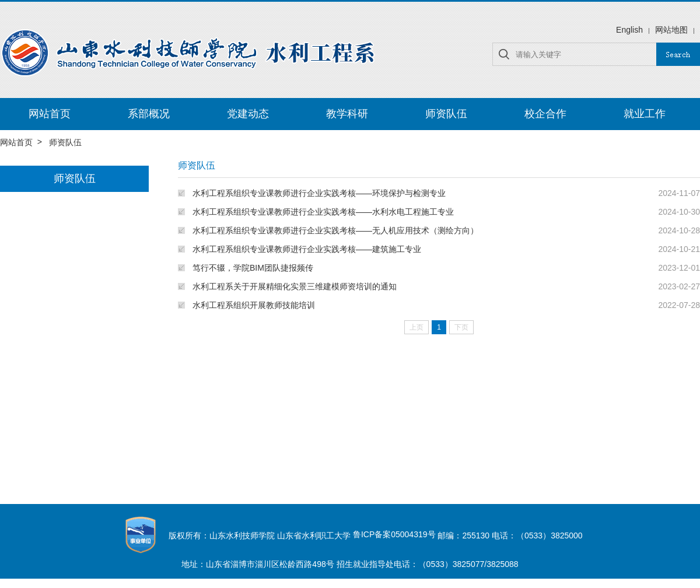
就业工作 (645, 114)
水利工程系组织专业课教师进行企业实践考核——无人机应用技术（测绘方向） (335, 230)
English (629, 30)
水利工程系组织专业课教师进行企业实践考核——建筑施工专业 (307, 249)
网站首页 (50, 114)
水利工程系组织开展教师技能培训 (254, 305)
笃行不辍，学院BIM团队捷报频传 (253, 268)
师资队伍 (446, 114)
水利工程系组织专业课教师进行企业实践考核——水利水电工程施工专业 (323, 212)
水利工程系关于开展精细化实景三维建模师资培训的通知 (295, 286)
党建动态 (248, 114)
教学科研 (347, 114)
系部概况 (149, 114)
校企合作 (545, 114)
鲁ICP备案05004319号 (394, 534)
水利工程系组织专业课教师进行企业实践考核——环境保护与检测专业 (319, 193)
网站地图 (671, 30)
